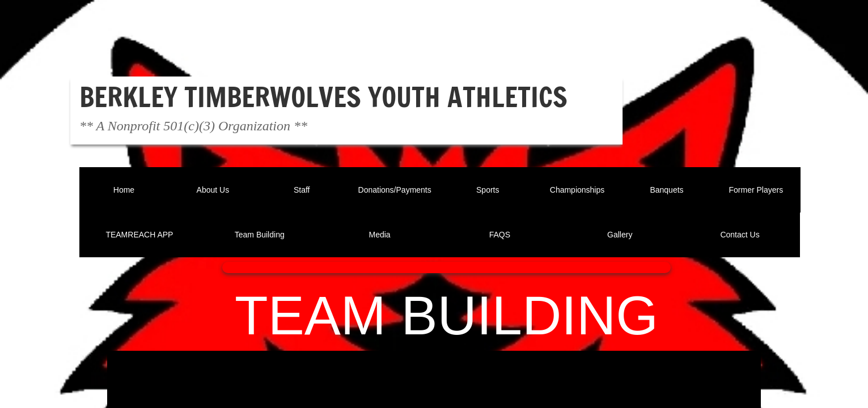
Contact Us (740, 235)
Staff (302, 190)
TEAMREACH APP (139, 235)
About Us (213, 190)
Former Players (756, 190)
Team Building (260, 235)
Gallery (620, 235)
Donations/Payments (395, 190)
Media (380, 235)
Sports (488, 190)
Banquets (666, 190)
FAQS (500, 235)
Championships (577, 190)
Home (124, 190)
